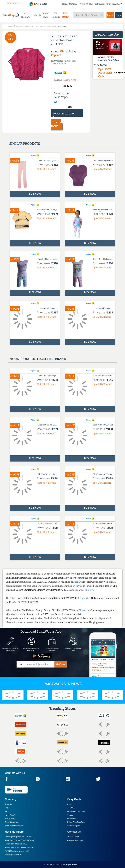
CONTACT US (100, 4)
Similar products (25, 144)
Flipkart (56, 55)
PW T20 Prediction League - (17, 851)
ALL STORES (36, 15)
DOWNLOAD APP (115, 4)
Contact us (74, 832)
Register (110, 15)
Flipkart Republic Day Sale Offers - (19, 847)
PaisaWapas (57, 865)
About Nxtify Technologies (14, 826)
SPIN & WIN (38, 4)
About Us (8, 804)
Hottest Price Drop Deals (76, 822)
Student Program (74, 826)
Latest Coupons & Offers (76, 811)
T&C (56, 102)
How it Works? (10, 815)
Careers (70, 815)
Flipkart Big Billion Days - (16, 844)
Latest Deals (72, 819)
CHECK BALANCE (70, 4)
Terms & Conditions (12, 822)
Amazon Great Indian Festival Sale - (20, 840)
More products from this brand (38, 359)
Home (70, 804)
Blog (6, 808)
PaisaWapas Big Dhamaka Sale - (19, 837)
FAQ (6, 811)
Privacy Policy (10, 819)
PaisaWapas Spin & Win (14, 855)
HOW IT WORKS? (86, 4)
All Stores (71, 808)
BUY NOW (56, 125)
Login (119, 15)
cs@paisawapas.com (75, 840)
